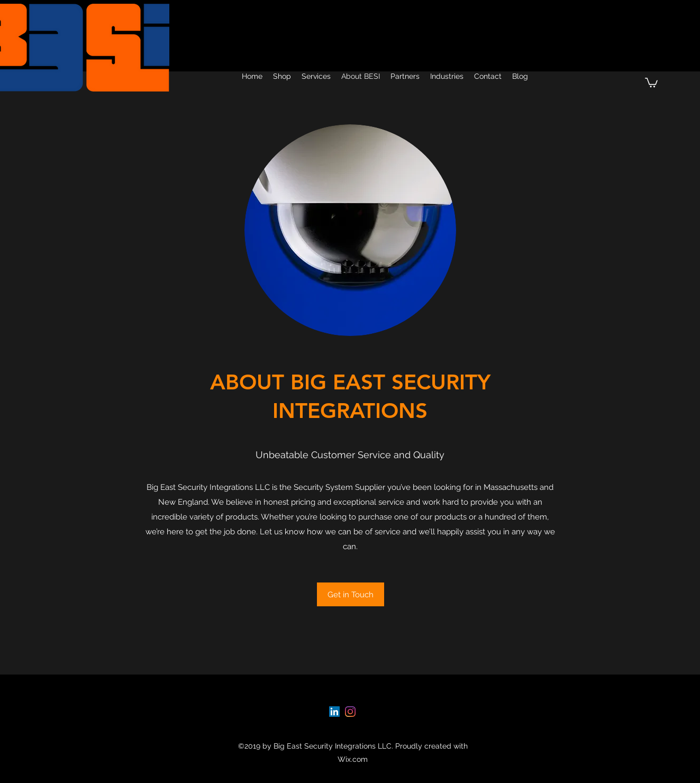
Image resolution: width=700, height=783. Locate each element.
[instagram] (350, 712)
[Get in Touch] (351, 594)
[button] (651, 82)
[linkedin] (334, 712)
